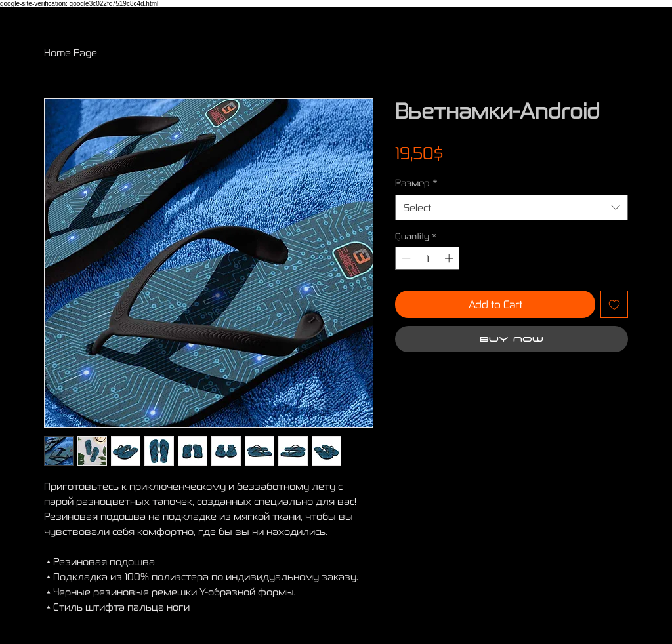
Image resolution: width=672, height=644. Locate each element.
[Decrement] (405, 258)
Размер (416, 183)
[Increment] (450, 258)
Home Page (71, 52)
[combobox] (512, 208)
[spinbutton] (428, 258)
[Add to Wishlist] (614, 304)
